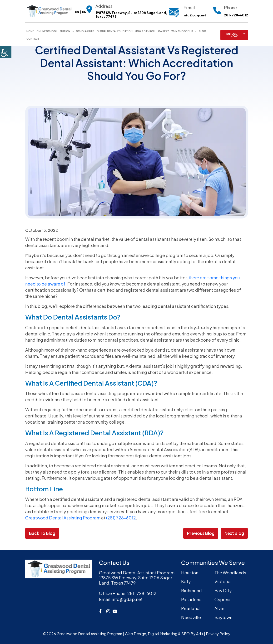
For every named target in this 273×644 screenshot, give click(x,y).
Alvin (219, 608)
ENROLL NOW (236, 35)
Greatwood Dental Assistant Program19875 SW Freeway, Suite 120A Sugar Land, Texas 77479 (137, 578)
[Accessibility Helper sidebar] (6, 52)
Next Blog (234, 533)
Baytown (223, 617)
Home (30, 31)
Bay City (223, 590)
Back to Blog (42, 533)
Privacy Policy (218, 634)
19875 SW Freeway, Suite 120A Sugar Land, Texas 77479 (131, 15)
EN (77, 12)
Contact (33, 39)
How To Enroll (145, 31)
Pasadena (191, 599)
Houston (190, 573)
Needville (191, 617)
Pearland (190, 608)
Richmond (191, 590)
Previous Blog (201, 533)
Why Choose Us (182, 31)
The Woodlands (230, 573)
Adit (200, 634)
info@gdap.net (195, 15)
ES (84, 12)
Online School (47, 31)
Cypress (223, 599)
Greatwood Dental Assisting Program (63, 518)
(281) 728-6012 (121, 518)
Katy (186, 582)
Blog (203, 31)
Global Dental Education (115, 31)
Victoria (222, 582)
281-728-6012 (236, 15)
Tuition (65, 31)
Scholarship (85, 31)
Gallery (164, 31)
